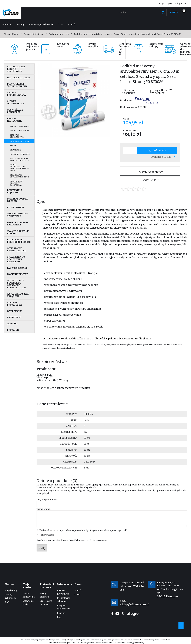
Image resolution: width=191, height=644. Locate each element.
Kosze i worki (15, 207)
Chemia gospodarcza (15, 102)
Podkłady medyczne (20, 141)
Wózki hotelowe (17, 274)
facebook (112, 614)
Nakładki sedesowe (20, 154)
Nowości (12, 324)
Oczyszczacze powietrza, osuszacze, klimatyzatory (17, 284)
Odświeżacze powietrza (15, 111)
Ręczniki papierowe (20, 126)
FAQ (7, 602)
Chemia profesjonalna (16, 94)
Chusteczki (16, 150)
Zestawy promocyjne (15, 304)
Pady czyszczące (17, 268)
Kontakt (78, 591)
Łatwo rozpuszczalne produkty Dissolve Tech (19, 168)
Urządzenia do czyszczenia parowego (16, 259)
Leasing (61, 613)
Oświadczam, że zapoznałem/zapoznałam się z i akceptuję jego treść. (84, 530)
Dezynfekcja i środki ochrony (17, 85)
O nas (77, 595)
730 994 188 (119, 643)
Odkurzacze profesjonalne (16, 249)
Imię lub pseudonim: (47, 500)
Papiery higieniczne (15, 120)
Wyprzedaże (15, 311)
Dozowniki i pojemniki (14, 191)
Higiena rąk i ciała (19, 78)
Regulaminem (94, 491)
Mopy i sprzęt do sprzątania (17, 215)
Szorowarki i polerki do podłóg (19, 241)
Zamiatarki (14, 317)
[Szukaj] (163, 13)
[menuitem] (7, 24)
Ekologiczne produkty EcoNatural (16, 183)
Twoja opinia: (43, 509)
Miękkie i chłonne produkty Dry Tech (20, 160)
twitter (123, 614)
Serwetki (15, 146)
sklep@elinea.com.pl (137, 643)
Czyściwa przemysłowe (17, 136)
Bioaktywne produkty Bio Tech (19, 176)
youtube (117, 614)
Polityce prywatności (99, 540)
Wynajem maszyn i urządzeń (18, 295)
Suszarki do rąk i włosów (18, 200)
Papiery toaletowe (20, 131)
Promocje (13, 330)
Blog (59, 617)
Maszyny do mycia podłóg (18, 232)
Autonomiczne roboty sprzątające (16, 69)
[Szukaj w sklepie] (142, 13)
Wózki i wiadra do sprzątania (18, 224)
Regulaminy (11, 591)
